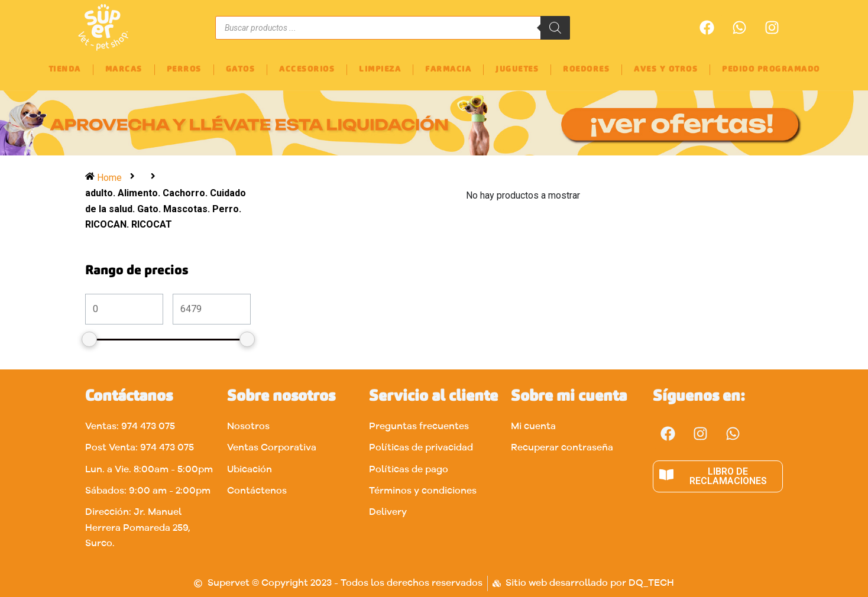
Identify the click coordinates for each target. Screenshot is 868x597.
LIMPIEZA (380, 69)
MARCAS (124, 69)
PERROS (184, 69)
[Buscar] (555, 28)
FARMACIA (448, 69)
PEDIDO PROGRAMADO (771, 69)
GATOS (241, 69)
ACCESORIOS (307, 69)
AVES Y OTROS (666, 69)
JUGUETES (517, 69)
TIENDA (65, 69)
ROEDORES (586, 69)
